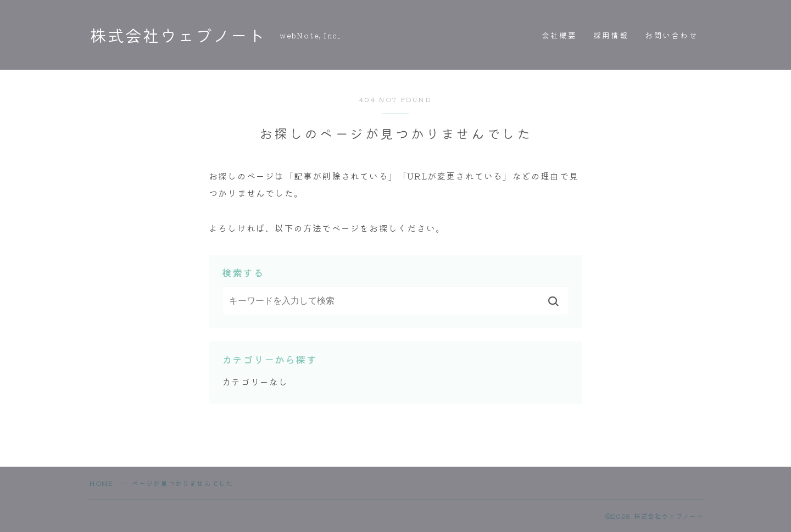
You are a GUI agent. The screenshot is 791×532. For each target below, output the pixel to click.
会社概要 (559, 35)
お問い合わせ (672, 35)
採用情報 (611, 35)
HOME (101, 483)
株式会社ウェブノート (180, 35)
